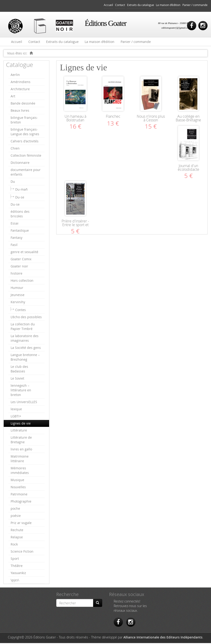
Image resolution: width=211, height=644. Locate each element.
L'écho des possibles (26, 318)
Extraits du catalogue (141, 5)
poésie (16, 517)
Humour (17, 289)
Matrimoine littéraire (20, 460)
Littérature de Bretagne (21, 441)
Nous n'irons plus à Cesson (151, 119)
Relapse (17, 538)
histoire (16, 274)
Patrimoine (19, 495)
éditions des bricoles (20, 215)
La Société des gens (26, 349)
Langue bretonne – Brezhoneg (25, 358)
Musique (17, 481)
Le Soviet (17, 379)
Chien (15, 149)
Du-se (20, 198)
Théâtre (17, 567)
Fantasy (16, 238)
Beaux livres (20, 111)
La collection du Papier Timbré (23, 327)
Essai (15, 224)
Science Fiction (22, 552)
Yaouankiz (18, 574)
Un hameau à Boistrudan (75, 119)
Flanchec (113, 117)
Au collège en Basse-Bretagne (188, 119)
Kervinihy (18, 303)
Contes (21, 311)
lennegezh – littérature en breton (21, 391)
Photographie (21, 502)
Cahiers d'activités (25, 142)
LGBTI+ (16, 417)
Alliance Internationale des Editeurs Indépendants (163, 638)
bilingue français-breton (24, 121)
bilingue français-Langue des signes (25, 133)
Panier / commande (195, 5)
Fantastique (20, 231)
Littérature (19, 431)
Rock (14, 545)
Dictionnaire (20, 163)
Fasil (14, 246)
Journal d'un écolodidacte (189, 168)
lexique (16, 410)
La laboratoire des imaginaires (25, 339)
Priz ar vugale (21, 524)
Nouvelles (18, 488)
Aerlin (15, 76)
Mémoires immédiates (20, 471)
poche (15, 509)
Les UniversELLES (24, 403)
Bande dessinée (23, 104)
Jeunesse (18, 296)
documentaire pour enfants (26, 173)
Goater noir (19, 267)
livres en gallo (21, 450)
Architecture (20, 90)
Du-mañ (21, 190)
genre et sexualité (24, 253)
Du (13, 182)
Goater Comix (21, 260)
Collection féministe (26, 156)
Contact (120, 5)
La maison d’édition (168, 5)
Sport (15, 559)
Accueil (108, 5)
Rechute (17, 531)
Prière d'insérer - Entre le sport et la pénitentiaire (75, 226)
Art (13, 97)
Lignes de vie (21, 424)
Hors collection (22, 281)
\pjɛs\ (15, 581)
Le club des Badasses (19, 370)
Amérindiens (21, 83)
